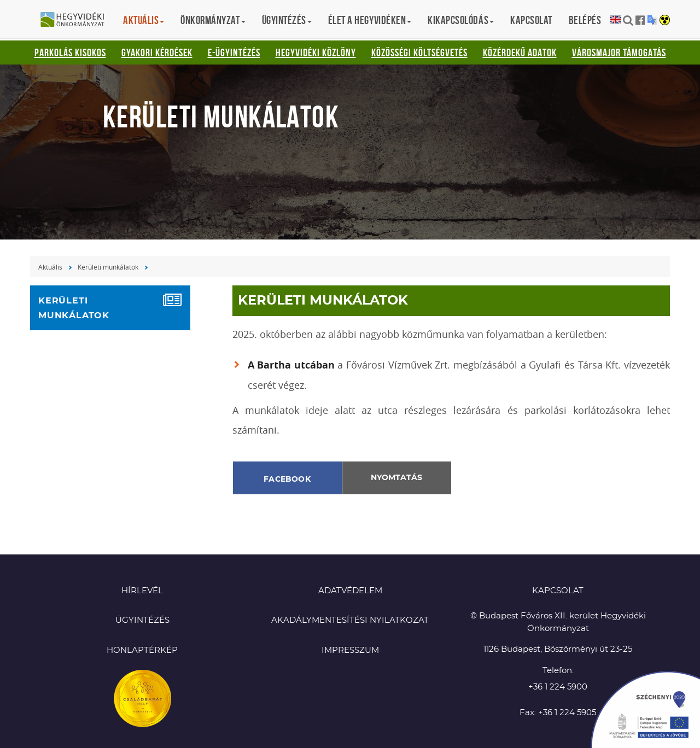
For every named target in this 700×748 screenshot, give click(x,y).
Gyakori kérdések (157, 52)
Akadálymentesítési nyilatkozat (350, 620)
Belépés (585, 20)
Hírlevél (142, 591)
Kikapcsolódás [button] (461, 20)
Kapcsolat (531, 20)
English (616, 20)
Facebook (287, 480)
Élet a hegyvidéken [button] (370, 20)
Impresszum (350, 650)
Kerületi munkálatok (108, 267)
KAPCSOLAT (558, 591)
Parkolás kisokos (70, 52)
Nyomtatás (396, 478)
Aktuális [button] (144, 20)
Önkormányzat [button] (213, 20)
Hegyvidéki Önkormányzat (77, 20)
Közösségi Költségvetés (419, 52)
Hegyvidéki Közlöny (316, 52)
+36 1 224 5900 (558, 687)
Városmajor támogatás (619, 52)
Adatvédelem (350, 591)
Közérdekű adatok (520, 52)
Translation (652, 20)
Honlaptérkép (142, 650)
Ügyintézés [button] (287, 20)
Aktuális (50, 267)
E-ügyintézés (234, 52)
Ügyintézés (142, 620)
